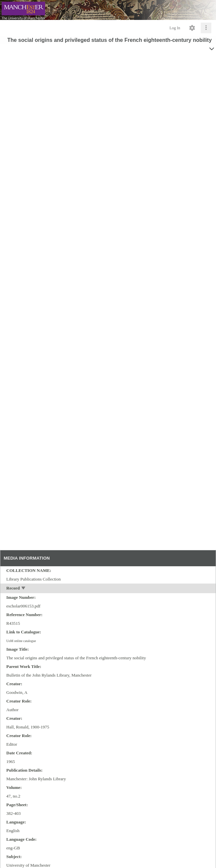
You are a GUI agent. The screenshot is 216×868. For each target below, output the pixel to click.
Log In (175, 28)
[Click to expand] (206, 28)
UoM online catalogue (21, 641)
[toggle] (24, 589)
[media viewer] (108, 305)
